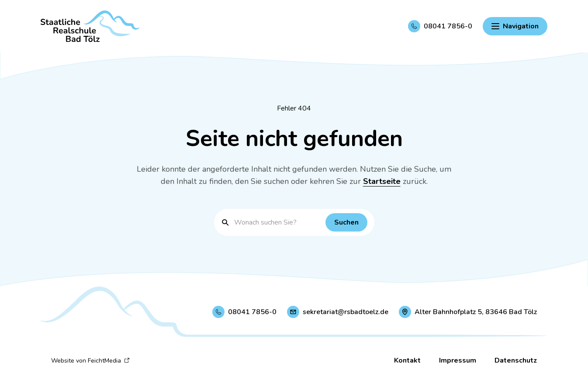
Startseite (382, 181)
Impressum (458, 360)
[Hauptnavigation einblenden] (515, 26)
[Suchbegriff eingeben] (278, 222)
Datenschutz (516, 360)
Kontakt (407, 360)
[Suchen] (346, 222)
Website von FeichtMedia (90, 361)
